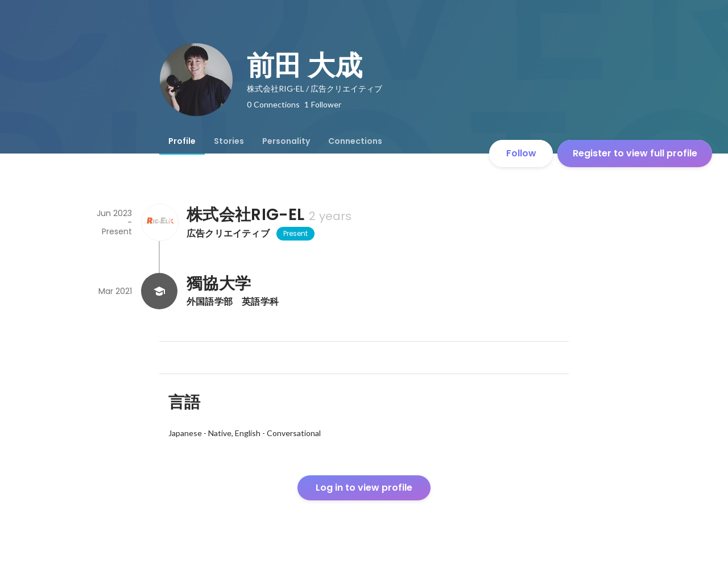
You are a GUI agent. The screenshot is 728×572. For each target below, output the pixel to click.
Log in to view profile (364, 488)
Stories (229, 141)
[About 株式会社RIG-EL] (159, 222)
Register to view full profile (635, 153)
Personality (286, 141)
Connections (355, 141)
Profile (182, 141)
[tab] (182, 141)
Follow (521, 153)
